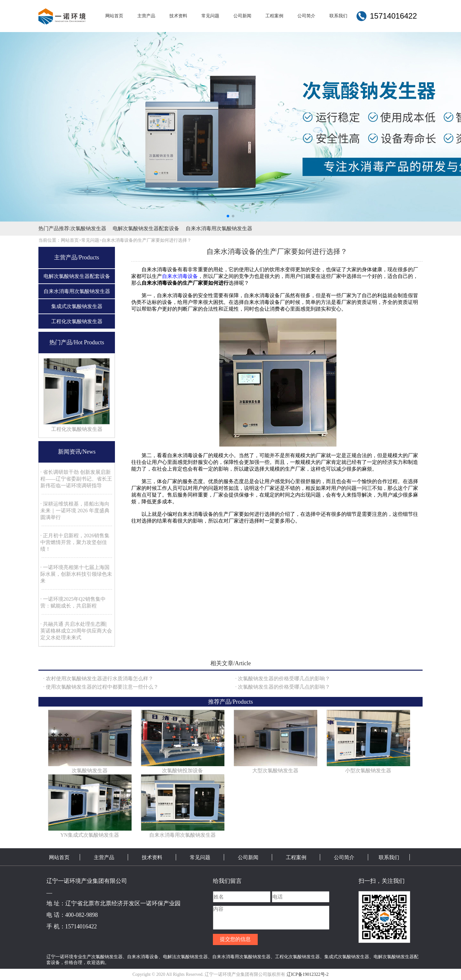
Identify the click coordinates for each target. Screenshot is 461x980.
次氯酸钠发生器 (88, 228)
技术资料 (152, 857)
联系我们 (389, 857)
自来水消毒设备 (180, 276)
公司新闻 (248, 857)
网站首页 (59, 857)
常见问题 (200, 857)
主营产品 (104, 857)
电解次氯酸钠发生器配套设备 (146, 228)
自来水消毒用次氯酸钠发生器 (219, 228)
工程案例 (296, 857)
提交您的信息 (235, 939)
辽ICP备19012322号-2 (307, 974)
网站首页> (71, 240)
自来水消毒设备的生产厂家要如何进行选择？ (147, 240)
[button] (228, 216)
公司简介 (344, 857)
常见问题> (92, 240)
